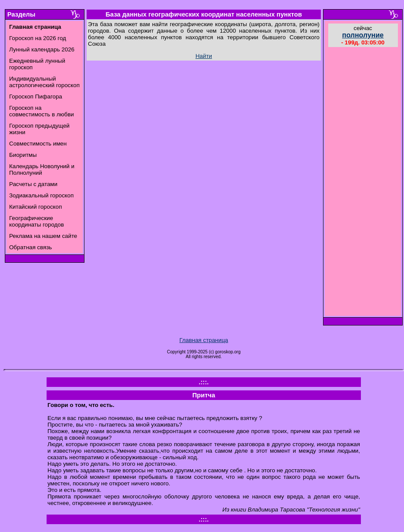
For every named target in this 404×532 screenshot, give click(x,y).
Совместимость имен (38, 144)
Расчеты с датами (33, 184)
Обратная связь (30, 247)
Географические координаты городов (37, 221)
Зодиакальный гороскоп (41, 195)
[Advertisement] (363, 183)
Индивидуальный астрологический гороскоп (44, 82)
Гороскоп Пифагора (36, 97)
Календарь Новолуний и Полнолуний (42, 169)
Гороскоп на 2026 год (38, 38)
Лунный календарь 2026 (42, 49)
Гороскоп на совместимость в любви (42, 111)
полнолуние (363, 35)
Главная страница (204, 340)
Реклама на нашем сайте (43, 236)
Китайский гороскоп (35, 207)
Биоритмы (23, 155)
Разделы (21, 14)
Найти (204, 56)
